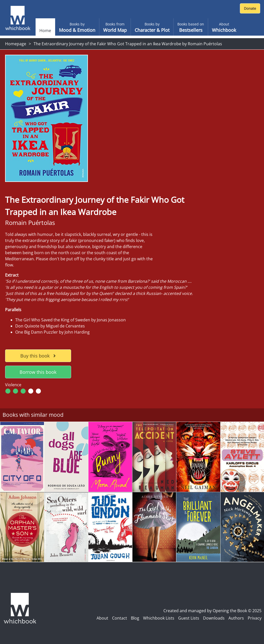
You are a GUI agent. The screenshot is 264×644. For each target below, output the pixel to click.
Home (45, 31)
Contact (120, 618)
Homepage (16, 44)
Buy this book (38, 356)
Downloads (214, 618)
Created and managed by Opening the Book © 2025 (212, 611)
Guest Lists (189, 618)
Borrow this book (38, 372)
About (102, 618)
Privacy (255, 618)
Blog (135, 618)
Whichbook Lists (159, 618)
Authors (236, 618)
